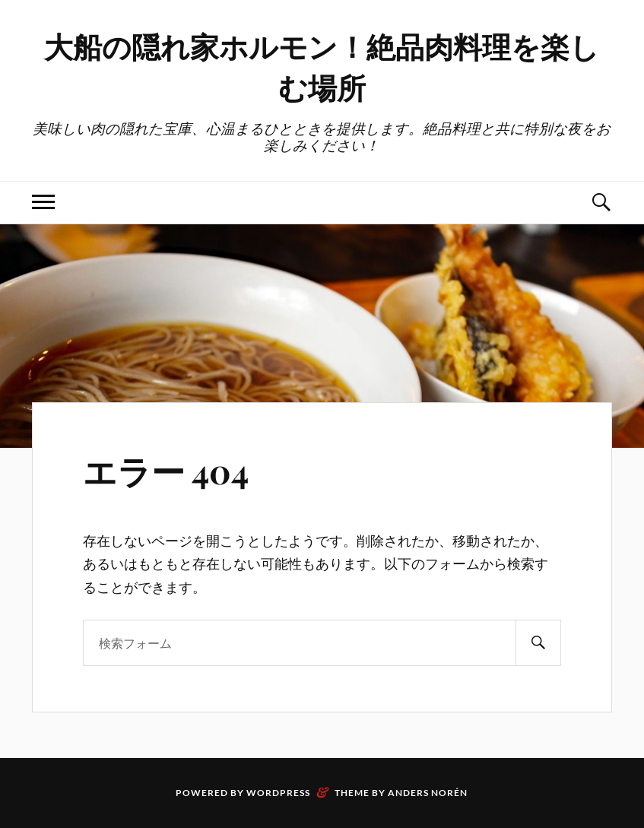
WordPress (278, 793)
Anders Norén (428, 793)
